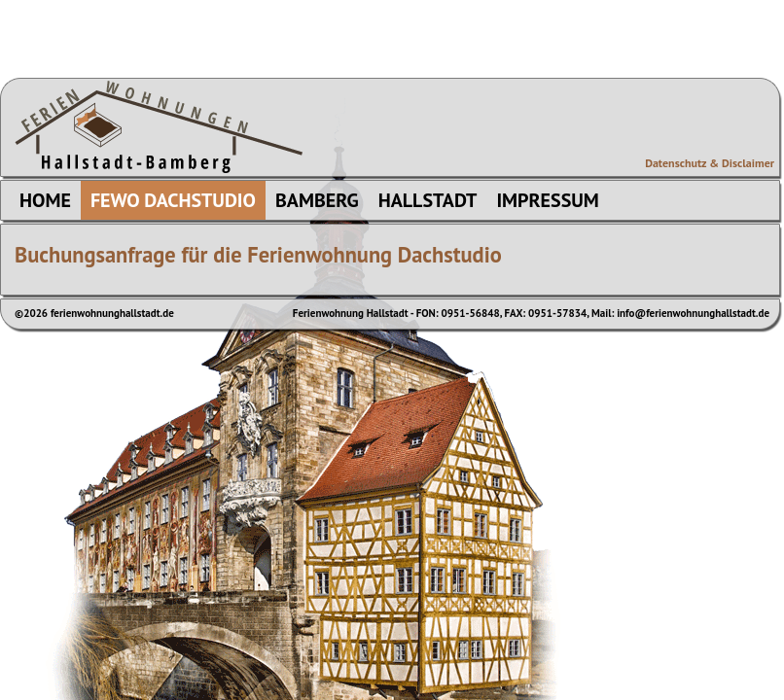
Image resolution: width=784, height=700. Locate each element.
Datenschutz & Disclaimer (710, 163)
